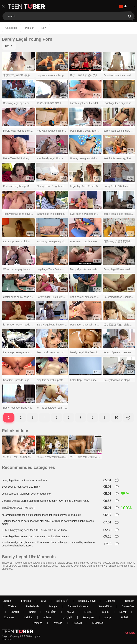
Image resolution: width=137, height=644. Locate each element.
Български (98, 603)
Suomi (106, 592)
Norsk (32, 592)
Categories (11, 28)
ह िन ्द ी (62, 581)
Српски (15, 592)
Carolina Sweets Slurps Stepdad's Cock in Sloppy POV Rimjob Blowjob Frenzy (45, 501)
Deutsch (130, 581)
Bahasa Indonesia (78, 587)
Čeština (28, 598)
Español (110, 581)
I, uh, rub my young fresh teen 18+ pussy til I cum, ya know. (35, 530)
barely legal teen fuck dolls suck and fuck (24, 480)
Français (26, 581)
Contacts (130, 613)
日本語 (88, 592)
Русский (77, 603)
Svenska (57, 603)
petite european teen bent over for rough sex (26, 494)
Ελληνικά (9, 598)
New (44, 28)
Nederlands (33, 587)
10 (116, 418)
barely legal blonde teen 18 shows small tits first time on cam (35, 536)
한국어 (70, 592)
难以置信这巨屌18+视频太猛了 (19, 508)
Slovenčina (128, 587)
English (7, 581)
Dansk (123, 592)
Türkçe (12, 587)
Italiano (47, 598)
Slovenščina (105, 587)
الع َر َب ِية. (67, 598)
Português (88, 598)
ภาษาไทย (51, 592)
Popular (29, 28)
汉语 (44, 581)
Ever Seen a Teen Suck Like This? (21, 487)
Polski (124, 598)
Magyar (53, 587)
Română (38, 603)
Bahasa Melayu (87, 581)
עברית (108, 598)
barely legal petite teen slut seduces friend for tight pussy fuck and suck (41, 515)
